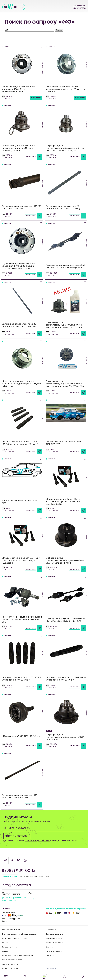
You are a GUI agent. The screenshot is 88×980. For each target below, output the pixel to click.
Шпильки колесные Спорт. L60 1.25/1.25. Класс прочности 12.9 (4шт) (22, 679)
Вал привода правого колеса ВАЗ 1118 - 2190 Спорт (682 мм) (21, 207)
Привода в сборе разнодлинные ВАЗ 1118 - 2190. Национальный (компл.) (65, 620)
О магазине (51, 930)
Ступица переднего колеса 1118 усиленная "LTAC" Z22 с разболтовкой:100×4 (18, 89)
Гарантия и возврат (55, 938)
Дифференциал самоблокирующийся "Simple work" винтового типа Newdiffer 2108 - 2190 (65, 384)
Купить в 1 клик (31, 157)
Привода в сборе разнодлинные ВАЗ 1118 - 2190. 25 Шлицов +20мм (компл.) (65, 266)
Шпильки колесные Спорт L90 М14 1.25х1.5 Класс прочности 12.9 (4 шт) (20, 443)
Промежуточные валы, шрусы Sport (18, 956)
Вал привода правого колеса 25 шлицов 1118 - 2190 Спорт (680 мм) (19, 325)
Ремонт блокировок (55, 943)
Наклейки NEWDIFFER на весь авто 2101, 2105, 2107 (64, 443)
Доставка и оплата (54, 934)
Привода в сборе (9, 947)
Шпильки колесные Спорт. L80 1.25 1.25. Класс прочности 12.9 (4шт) (66, 679)
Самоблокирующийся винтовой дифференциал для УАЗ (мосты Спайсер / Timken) (19, 148)
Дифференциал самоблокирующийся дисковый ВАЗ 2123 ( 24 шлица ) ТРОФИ (65, 561)
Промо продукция (10, 969)
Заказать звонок (10, 876)
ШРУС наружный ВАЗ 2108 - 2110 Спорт (21, 736)
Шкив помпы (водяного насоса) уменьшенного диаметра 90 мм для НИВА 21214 (21, 384)
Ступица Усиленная (11, 964)
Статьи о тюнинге (54, 951)
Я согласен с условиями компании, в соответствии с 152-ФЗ (41, 841)
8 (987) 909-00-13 (19, 871)
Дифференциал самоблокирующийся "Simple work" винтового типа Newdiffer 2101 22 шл (65, 325)
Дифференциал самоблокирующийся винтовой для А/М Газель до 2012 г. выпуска (65, 148)
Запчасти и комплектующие (14, 938)
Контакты (50, 956)
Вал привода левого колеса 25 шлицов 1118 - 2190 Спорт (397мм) (63, 207)
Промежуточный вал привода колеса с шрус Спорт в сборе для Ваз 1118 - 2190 (22, 619)
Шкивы (5, 951)
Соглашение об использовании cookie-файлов (20, 899)
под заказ (36, 98)
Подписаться (17, 836)
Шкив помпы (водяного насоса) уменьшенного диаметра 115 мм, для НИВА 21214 (65, 89)
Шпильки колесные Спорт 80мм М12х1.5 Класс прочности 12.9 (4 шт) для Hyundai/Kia (64, 502)
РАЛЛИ (49, 731)
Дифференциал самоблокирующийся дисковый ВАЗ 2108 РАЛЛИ (65, 737)
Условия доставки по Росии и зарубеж (66, 909)
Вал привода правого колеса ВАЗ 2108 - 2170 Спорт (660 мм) (20, 796)
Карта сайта (51, 968)
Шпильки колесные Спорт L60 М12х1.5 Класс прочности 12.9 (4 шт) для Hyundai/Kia (21, 561)
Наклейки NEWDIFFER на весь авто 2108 (20, 502)
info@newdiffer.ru (17, 885)
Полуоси (5, 943)
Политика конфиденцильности (14, 898)
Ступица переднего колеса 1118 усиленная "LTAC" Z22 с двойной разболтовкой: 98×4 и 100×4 (18, 266)
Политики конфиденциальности (37, 841)
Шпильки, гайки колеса (12, 960)
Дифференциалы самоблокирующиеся (19, 934)
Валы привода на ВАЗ (11, 930)
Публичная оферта (9, 900)
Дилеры (49, 947)
